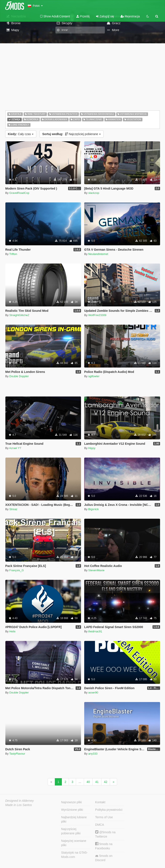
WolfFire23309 (97, 315)
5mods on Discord (104, 858)
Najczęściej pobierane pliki (71, 831)
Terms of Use (104, 817)
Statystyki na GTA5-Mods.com (74, 855)
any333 (93, 754)
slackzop (94, 193)
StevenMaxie (96, 570)
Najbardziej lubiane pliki (74, 819)
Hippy (92, 448)
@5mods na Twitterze (105, 834)
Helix (12, 631)
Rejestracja (130, 16)
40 (88, 782)
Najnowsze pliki (72, 802)
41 (97, 782)
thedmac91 (95, 631)
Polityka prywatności (109, 810)
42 (106, 782)
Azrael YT (15, 448)
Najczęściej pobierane (72, 134)
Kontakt (100, 802)
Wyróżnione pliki (72, 810)
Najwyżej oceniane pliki (74, 843)
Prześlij (83, 16)
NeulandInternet (98, 254)
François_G (16, 570)
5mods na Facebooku (104, 846)
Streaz (13, 509)
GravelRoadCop (19, 193)
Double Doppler (19, 376)
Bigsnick (93, 509)
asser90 (93, 692)
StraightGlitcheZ (19, 315)
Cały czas (21, 134)
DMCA (100, 825)
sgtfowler (94, 376)
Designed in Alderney (20, 801)
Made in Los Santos (19, 805)
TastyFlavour (17, 754)
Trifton (13, 254)
